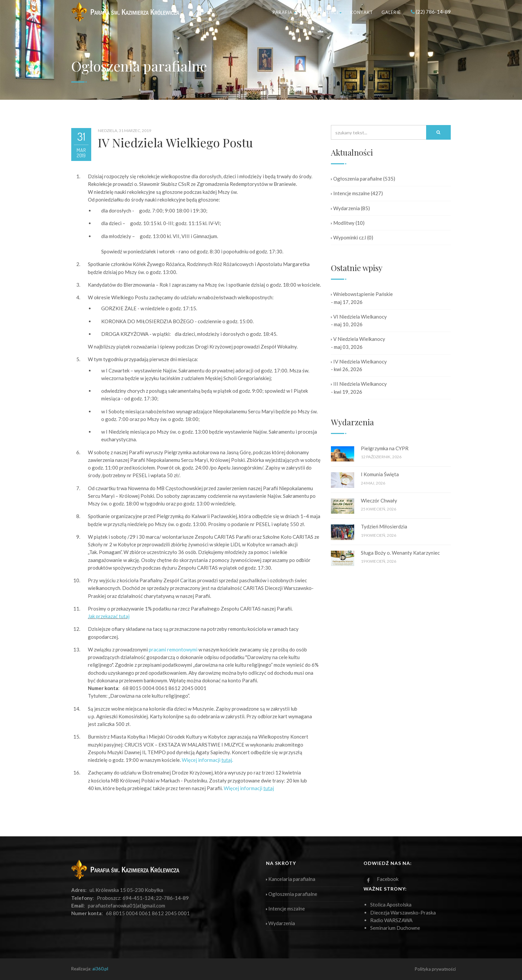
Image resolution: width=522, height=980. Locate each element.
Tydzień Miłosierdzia (384, 526)
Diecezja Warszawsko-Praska (403, 912)
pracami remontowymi (173, 649)
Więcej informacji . (207, 760)
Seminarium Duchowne (395, 928)
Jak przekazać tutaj (109, 616)
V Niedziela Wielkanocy (358, 339)
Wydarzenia (345, 208)
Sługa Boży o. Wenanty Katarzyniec (400, 553)
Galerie (391, 12)
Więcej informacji (249, 788)
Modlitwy (343, 223)
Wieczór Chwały (379, 500)
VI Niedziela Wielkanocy (359, 317)
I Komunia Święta (380, 474)
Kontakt (362, 12)
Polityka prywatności (435, 969)
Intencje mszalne (350, 193)
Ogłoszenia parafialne (357, 179)
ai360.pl (100, 969)
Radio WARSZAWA (391, 920)
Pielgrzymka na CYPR (385, 448)
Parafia (284, 12)
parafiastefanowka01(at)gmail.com (127, 906)
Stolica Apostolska (391, 905)
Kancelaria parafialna (291, 879)
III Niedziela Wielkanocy (359, 384)
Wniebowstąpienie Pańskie (362, 294)
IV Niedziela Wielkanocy (359, 361)
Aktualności (323, 12)
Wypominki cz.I (349, 237)
